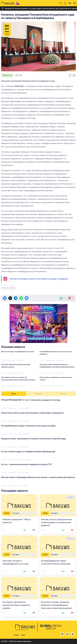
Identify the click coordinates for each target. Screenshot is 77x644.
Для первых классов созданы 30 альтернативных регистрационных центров (18, 379)
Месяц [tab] (63, 394)
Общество (7, 75)
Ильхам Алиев (8, 288)
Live (23, 635)
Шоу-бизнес (13, 460)
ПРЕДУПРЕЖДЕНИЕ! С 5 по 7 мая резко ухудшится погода (31, 400)
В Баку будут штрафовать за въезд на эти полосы (56, 379)
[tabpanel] (38, 443)
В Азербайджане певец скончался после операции (56, 353)
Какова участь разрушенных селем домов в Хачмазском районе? (57, 522)
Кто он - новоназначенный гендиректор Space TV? (27, 464)
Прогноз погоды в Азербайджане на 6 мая (18, 352)
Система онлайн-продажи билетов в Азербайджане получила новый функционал (57, 366)
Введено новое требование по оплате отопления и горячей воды (34, 439)
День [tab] (14, 394)
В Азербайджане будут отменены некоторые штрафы (28, 426)
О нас (16, 635)
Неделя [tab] (39, 394)
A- (70, 75)
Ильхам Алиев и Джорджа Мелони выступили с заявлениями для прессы (38, 477)
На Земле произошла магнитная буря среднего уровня (16, 366)
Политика (12, 486)
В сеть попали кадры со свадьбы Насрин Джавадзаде (28, 451)
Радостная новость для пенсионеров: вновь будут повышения (32, 413)
